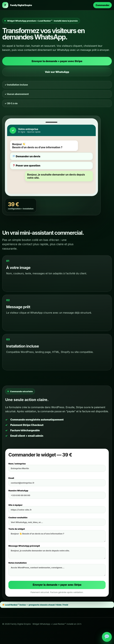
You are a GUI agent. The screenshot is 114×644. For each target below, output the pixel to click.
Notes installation (57, 569)
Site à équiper (57, 508)
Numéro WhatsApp (57, 494)
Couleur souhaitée (57, 521)
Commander (102, 5)
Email (57, 481)
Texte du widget (57, 535)
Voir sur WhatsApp (57, 72)
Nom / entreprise (57, 467)
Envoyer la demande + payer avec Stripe (57, 61)
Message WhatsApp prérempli (57, 552)
